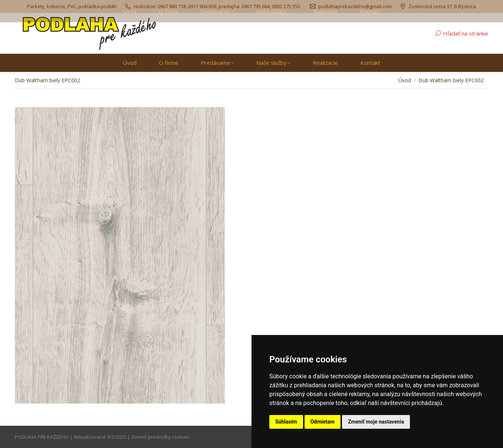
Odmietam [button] (323, 422)
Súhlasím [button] (286, 422)
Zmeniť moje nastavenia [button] (376, 422)
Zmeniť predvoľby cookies (160, 437)
